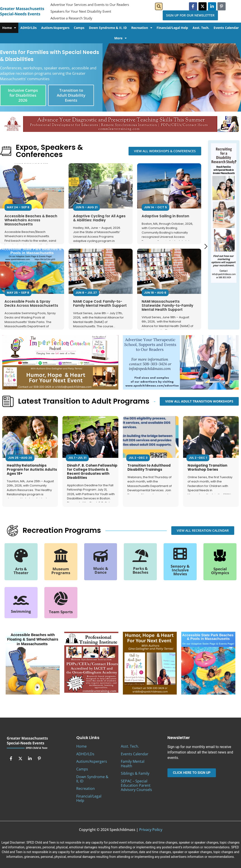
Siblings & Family (135, 773)
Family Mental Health (133, 764)
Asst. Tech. (201, 28)
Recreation (142, 28)
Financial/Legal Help (172, 28)
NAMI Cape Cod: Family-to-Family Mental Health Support (100, 303)
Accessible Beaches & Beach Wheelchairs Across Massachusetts (31, 220)
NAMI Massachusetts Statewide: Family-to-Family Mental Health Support (167, 305)
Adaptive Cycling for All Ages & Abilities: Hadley (99, 218)
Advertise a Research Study (71, 18)
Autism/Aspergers (55, 28)
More (120, 38)
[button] (159, 6)
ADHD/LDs (29, 28)
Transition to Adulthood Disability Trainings (149, 467)
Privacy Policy (151, 830)
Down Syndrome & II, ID (108, 28)
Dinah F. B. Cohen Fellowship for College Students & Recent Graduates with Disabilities (92, 471)
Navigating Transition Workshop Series (207, 467)
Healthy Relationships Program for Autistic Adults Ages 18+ (32, 469)
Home (9, 28)
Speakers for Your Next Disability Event (81, 11)
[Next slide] (206, 246)
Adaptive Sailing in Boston (165, 216)
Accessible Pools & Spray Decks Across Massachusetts (31, 303)
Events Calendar (135, 754)
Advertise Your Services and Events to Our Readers (90, 5)
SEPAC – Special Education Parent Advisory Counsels (136, 785)
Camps (79, 28)
